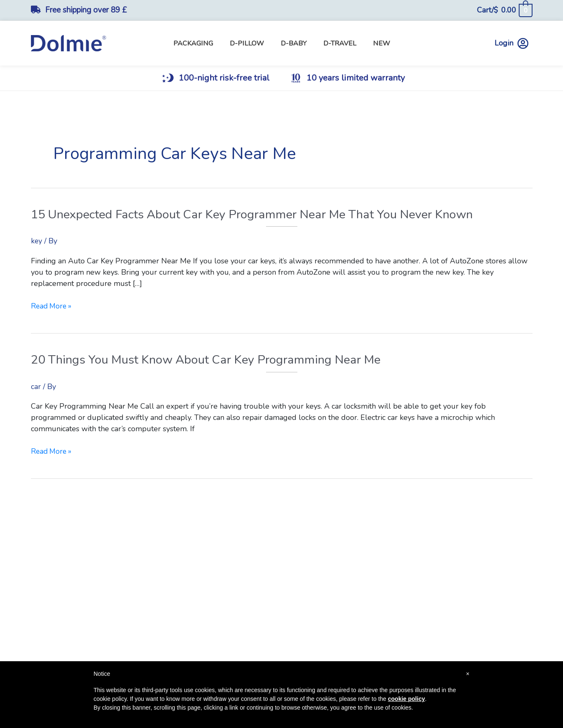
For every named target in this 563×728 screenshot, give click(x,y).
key (37, 241)
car (36, 386)
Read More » (52, 306)
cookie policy (407, 699)
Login (511, 43)
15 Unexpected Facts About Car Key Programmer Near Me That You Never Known (262, 214)
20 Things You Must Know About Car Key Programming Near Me (213, 360)
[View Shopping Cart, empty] (504, 10)
